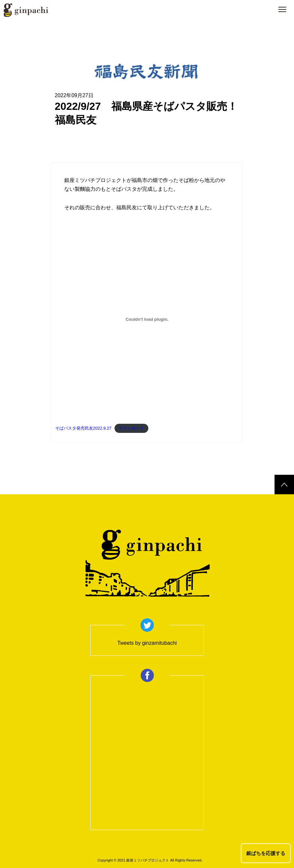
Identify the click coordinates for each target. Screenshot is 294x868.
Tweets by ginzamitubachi (147, 643)
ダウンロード (131, 428)
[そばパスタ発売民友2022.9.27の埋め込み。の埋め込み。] (147, 319)
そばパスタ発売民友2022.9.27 (83, 428)
